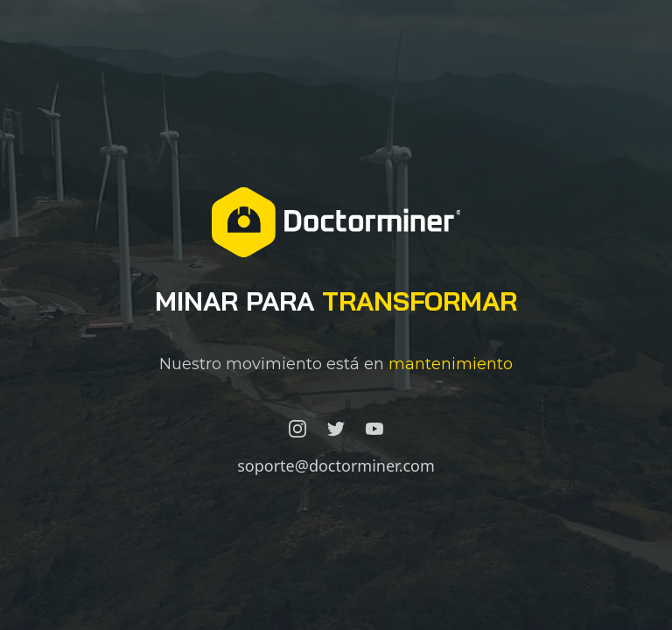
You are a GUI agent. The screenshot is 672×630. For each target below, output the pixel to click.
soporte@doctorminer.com (336, 465)
